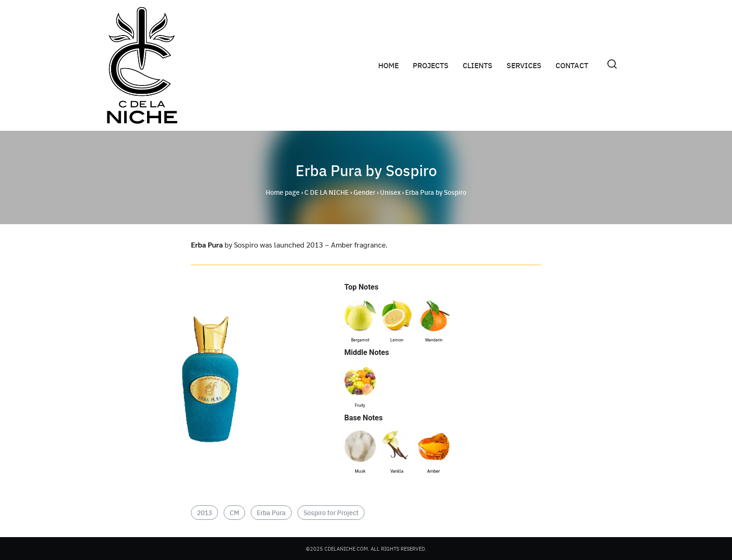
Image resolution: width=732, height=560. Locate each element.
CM (234, 512)
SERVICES (524, 65)
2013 (204, 512)
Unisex (390, 192)
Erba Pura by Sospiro (366, 170)
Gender (364, 192)
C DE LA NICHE (327, 192)
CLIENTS (478, 65)
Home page (283, 192)
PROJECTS (431, 65)
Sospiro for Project (331, 512)
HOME (388, 65)
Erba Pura (271, 512)
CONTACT (572, 65)
